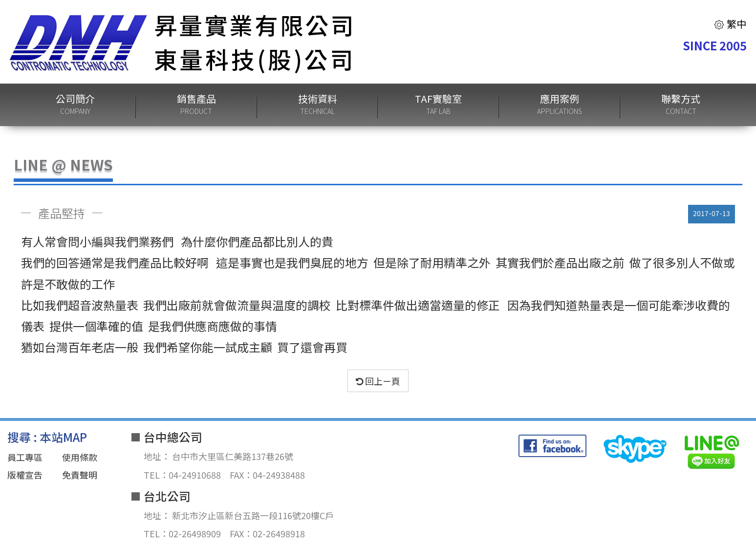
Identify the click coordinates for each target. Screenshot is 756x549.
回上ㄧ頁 (378, 381)
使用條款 (80, 457)
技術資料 (318, 105)
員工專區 (25, 457)
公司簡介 (75, 105)
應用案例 (560, 105)
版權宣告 (25, 475)
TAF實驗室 (438, 105)
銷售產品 (196, 105)
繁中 (730, 24)
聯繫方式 (681, 105)
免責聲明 (80, 475)
